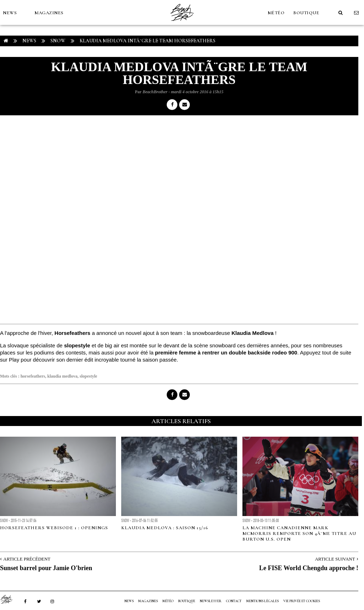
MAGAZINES (49, 13)
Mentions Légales (263, 601)
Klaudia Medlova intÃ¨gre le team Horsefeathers (148, 41)
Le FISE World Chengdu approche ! (309, 568)
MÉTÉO (276, 13)
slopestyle (88, 376)
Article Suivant (335, 559)
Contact (234, 601)
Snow (58, 41)
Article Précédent (27, 559)
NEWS (10, 13)
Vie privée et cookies (302, 601)
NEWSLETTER (211, 601)
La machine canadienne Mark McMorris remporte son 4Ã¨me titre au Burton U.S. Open (299, 533)
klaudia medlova (62, 376)
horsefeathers (33, 376)
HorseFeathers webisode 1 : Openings (54, 528)
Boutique (306, 13)
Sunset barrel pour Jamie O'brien (46, 568)
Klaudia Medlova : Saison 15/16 (165, 528)
